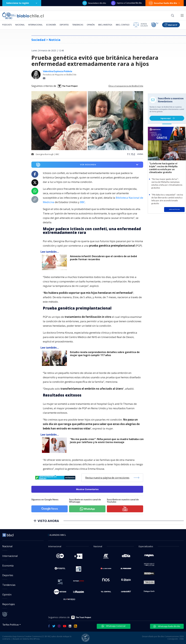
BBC (83, 202)
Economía (51, 25)
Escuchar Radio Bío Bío (165, 3)
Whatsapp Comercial (114, 626)
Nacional (20, 25)
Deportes (64, 25)
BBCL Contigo (123, 25)
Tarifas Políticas (11, 624)
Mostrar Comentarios (87, 489)
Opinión (91, 25)
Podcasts (7, 25)
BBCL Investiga (105, 25)
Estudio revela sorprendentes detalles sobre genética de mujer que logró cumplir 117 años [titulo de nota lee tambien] (105, 354)
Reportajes (9, 604)
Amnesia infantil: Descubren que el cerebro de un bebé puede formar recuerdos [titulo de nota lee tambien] (103, 258)
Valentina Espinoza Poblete (58, 71)
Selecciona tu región (22, 3)
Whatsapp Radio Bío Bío (167, 626)
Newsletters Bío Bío (94, 3)
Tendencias (78, 25)
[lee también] (55, 262)
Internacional (35, 25)
